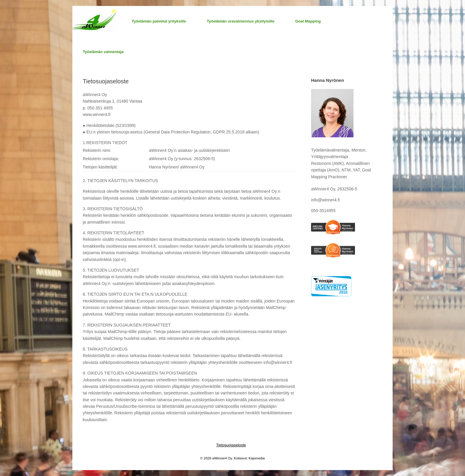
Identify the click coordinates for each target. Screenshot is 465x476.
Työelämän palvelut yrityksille (159, 21)
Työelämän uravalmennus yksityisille (241, 21)
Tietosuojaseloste (231, 445)
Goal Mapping (308, 21)
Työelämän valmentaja (103, 52)
